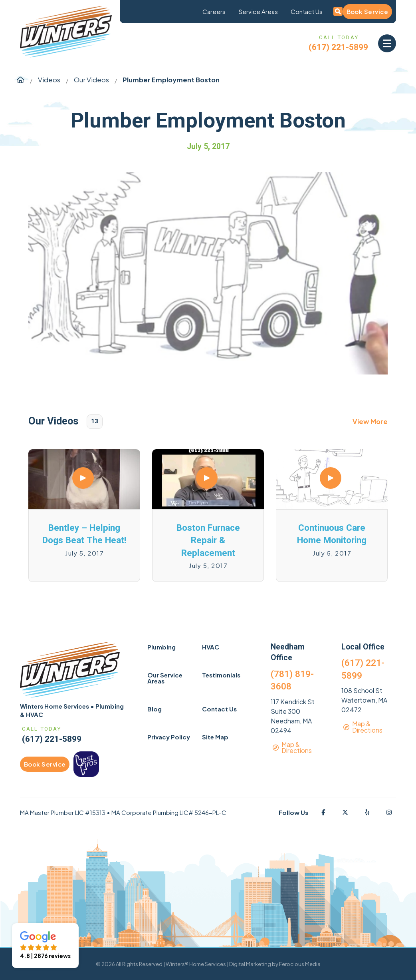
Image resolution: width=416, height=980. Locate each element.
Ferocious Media (300, 964)
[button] (387, 43)
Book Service (367, 11)
